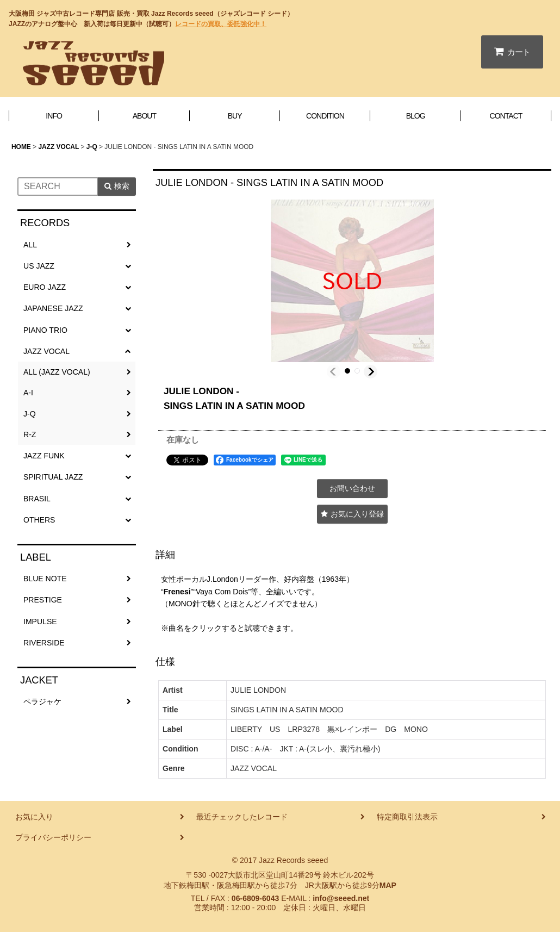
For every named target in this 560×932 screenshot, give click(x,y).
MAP (388, 885)
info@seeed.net (341, 898)
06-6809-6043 (255, 898)
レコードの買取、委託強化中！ (221, 24)
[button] (334, 372)
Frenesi (177, 592)
